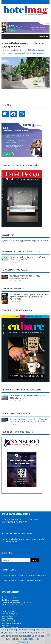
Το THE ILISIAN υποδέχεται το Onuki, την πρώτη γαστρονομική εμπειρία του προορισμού (29, 297)
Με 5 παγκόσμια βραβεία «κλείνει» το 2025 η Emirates (28, 397)
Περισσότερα (27, 639)
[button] (42, 37)
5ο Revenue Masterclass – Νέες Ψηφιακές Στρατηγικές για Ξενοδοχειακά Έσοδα (29, 420)
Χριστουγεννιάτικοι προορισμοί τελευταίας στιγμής (25, 277)
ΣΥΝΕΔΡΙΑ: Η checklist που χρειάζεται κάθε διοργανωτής (27, 258)
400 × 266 (27, 50)
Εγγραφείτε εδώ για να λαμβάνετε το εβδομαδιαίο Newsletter (25, 241)
